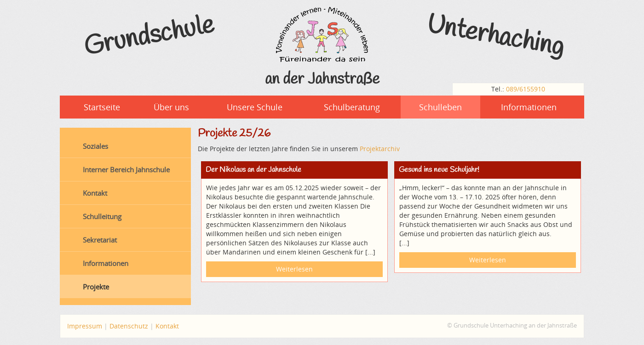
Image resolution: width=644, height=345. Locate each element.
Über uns (171, 107)
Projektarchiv (380, 149)
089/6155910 (526, 89)
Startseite (102, 107)
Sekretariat (100, 240)
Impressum (85, 326)
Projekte (96, 287)
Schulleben (440, 107)
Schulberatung (352, 107)
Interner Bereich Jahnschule (126, 170)
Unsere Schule (255, 107)
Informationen (529, 107)
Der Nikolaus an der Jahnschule (253, 170)
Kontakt (95, 193)
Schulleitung (102, 216)
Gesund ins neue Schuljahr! (439, 170)
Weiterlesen (294, 269)
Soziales (95, 146)
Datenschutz (129, 326)
